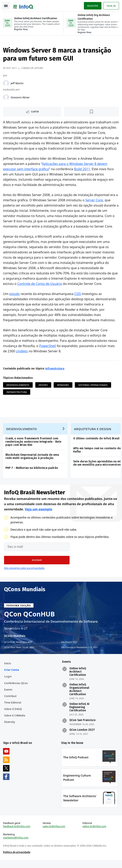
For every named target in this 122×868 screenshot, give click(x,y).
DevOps (43, 391)
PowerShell (48, 352)
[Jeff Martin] (6, 84)
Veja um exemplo (39, 516)
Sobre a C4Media (15, 722)
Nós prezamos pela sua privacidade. (24, 575)
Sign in (111, 6)
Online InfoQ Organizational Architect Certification (79, 697)
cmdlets (22, 357)
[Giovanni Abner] (6, 98)
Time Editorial (13, 710)
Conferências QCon (16, 690)
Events (8, 697)
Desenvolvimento (18, 391)
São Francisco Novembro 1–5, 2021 (80, 654)
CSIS (78, 299)
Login (8, 683)
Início (8, 670)
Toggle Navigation (6, 6)
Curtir (35, 112)
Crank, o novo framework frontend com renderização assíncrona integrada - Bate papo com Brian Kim (34, 448)
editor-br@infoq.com (94, 834)
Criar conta (12, 677)
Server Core (94, 206)
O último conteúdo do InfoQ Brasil (96, 445)
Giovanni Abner (20, 98)
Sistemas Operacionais (93, 391)
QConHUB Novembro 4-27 (18, 649)
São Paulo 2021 (69, 649)
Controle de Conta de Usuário (40, 289)
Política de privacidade (17, 860)
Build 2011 (82, 175)
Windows (63, 391)
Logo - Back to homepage (23, 5)
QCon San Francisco (82, 727)
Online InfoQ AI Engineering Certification (79, 714)
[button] (37, 567)
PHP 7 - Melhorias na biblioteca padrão (32, 474)
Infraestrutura (55, 374)
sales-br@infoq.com (54, 834)
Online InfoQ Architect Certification (78, 679)
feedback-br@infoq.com (17, 834)
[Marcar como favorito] (92, 112)
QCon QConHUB (29, 621)
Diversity (10, 729)
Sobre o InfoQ (13, 716)
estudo (15, 299)
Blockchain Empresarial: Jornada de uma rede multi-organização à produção (32, 463)
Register (92, 6)
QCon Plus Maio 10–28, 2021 (19, 654)
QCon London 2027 (82, 737)
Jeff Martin (17, 84)
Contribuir (11, 703)
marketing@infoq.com (16, 846)
